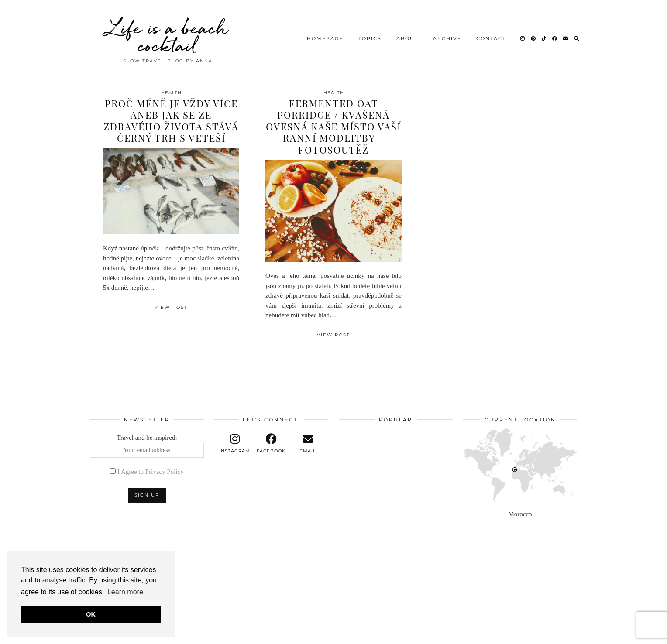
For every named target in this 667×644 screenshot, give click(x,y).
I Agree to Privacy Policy (151, 472)
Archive (447, 37)
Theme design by (539, 634)
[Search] (577, 37)
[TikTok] (544, 37)
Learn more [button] (125, 592)
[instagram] (235, 444)
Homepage (325, 37)
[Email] (566, 37)
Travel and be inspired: (147, 446)
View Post (171, 307)
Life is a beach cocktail (168, 35)
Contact (491, 37)
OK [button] (91, 614)
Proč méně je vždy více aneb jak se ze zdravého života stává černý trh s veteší (171, 121)
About (407, 37)
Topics (370, 37)
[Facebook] (555, 37)
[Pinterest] (534, 37)
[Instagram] (523, 37)
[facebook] (272, 444)
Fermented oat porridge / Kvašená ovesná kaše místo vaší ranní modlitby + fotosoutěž (333, 127)
